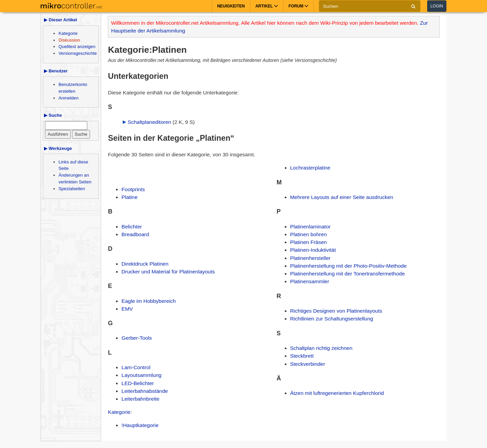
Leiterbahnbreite (140, 399)
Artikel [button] (267, 6)
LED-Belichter (138, 383)
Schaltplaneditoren (149, 122)
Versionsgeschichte (78, 53)
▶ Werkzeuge (58, 148)
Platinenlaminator (310, 227)
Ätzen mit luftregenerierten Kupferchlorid (337, 393)
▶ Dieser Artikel (61, 20)
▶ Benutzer (56, 71)
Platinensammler (310, 281)
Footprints (133, 189)
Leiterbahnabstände (145, 391)
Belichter (132, 227)
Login (437, 6)
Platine (129, 197)
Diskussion (69, 40)
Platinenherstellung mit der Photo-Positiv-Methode (349, 266)
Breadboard (135, 234)
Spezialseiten (72, 189)
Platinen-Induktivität (313, 250)
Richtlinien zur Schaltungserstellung (332, 319)
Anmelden (68, 98)
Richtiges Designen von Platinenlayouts (336, 311)
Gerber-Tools (137, 338)
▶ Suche (53, 115)
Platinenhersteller (310, 258)
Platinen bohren (309, 234)
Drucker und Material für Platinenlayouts (168, 272)
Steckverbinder (308, 364)
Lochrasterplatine (310, 168)
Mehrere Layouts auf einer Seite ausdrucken (342, 197)
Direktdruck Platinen (145, 264)
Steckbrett (302, 356)
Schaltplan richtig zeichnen (321, 348)
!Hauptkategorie (140, 425)
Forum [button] (298, 6)
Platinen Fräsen (309, 242)
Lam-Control (136, 367)
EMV (127, 309)
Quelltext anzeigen (77, 47)
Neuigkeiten (231, 6)
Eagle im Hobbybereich (148, 301)
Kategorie (68, 33)
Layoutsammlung (141, 375)
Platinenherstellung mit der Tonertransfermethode (347, 274)
